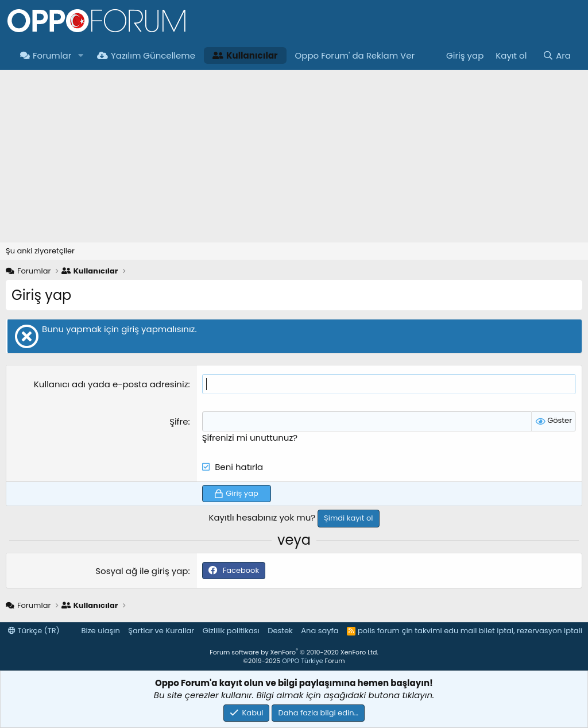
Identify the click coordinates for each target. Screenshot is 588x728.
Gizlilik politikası (231, 631)
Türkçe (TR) (34, 631)
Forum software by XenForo (294, 652)
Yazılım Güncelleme (146, 55)
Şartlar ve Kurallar (161, 631)
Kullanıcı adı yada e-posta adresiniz (111, 384)
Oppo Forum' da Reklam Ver (355, 55)
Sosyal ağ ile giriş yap (142, 571)
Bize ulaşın (101, 631)
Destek (280, 631)
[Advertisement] (294, 156)
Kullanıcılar (245, 55)
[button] (80, 55)
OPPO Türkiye (302, 661)
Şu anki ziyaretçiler (40, 251)
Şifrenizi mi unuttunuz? (250, 438)
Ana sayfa (320, 631)
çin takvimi (421, 631)
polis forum (379, 631)
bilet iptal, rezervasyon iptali (531, 631)
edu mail (460, 631)
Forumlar (46, 55)
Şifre (179, 421)
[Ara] (557, 55)
